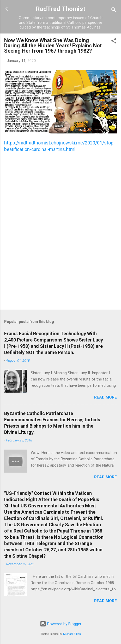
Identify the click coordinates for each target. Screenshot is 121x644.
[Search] (114, 11)
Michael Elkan (72, 634)
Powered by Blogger (61, 624)
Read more (105, 397)
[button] (114, 42)
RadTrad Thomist (60, 9)
